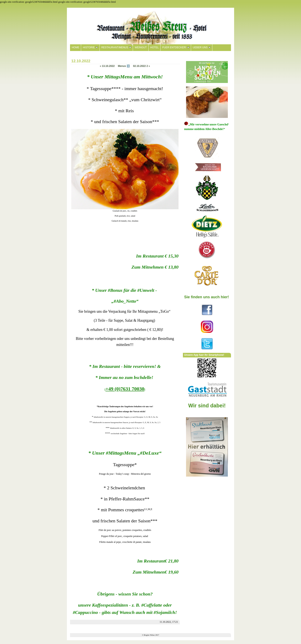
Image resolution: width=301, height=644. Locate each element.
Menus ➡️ (124, 66)
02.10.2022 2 (141, 66)
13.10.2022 (107, 66)
